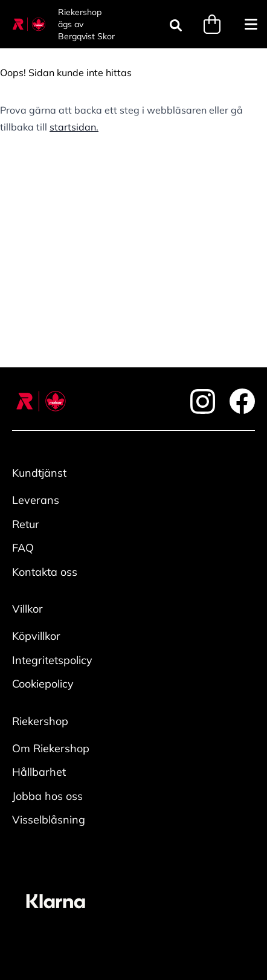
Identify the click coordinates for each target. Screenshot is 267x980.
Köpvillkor (36, 636)
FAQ (23, 548)
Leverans (36, 500)
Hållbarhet (39, 772)
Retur (26, 524)
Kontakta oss (45, 572)
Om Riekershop (51, 748)
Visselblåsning (49, 820)
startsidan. (74, 127)
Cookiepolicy (43, 684)
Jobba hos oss (47, 796)
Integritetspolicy (52, 660)
